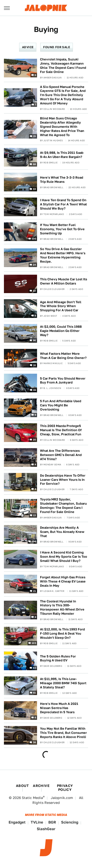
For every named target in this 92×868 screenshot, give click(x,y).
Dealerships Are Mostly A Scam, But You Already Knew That (62, 532)
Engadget (17, 822)
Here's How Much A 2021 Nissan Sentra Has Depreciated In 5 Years (59, 708)
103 (34, 643)
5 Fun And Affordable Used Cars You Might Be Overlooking (61, 405)
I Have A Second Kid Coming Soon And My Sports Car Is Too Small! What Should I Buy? (64, 557)
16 (35, 365)
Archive (41, 786)
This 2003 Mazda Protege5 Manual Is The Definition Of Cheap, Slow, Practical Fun (61, 430)
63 (34, 668)
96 (34, 340)
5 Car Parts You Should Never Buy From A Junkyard (63, 381)
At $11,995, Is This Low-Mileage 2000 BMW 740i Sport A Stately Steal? (63, 683)
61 (35, 692)
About (22, 786)
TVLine (37, 822)
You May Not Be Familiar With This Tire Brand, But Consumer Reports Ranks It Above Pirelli (63, 733)
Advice (28, 47)
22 (34, 291)
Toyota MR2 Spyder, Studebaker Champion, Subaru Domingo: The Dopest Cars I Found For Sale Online (63, 506)
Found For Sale (57, 47)
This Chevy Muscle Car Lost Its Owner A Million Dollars (64, 281)
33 (34, 189)
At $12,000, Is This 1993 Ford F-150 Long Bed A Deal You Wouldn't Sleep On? (62, 633)
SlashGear (46, 829)
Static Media (32, 798)
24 (34, 265)
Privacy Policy (65, 788)
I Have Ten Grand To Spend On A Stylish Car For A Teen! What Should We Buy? (63, 204)
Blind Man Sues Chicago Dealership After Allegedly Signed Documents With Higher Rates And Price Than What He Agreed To (62, 127)
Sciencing (70, 822)
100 (34, 239)
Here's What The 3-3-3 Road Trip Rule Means (62, 180)
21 (35, 591)
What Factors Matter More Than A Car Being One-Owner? (63, 356)
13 (35, 515)
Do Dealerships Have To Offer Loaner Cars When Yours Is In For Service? (63, 480)
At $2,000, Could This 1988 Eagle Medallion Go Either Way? (61, 331)
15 (35, 136)
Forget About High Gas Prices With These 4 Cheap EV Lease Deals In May (63, 581)
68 (34, 164)
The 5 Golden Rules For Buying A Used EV (58, 658)
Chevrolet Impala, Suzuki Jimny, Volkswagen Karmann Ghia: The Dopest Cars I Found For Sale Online (63, 66)
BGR (52, 822)
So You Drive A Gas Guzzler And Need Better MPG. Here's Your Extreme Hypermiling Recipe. (63, 255)
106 (34, 541)
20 (34, 439)
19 (35, 390)
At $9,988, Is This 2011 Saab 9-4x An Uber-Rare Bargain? (62, 155)
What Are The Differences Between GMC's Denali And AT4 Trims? (61, 455)
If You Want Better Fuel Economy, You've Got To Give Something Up (62, 229)
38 (34, 742)
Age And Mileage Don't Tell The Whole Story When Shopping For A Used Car (61, 306)
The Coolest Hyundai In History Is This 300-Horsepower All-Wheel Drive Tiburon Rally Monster (62, 608)
